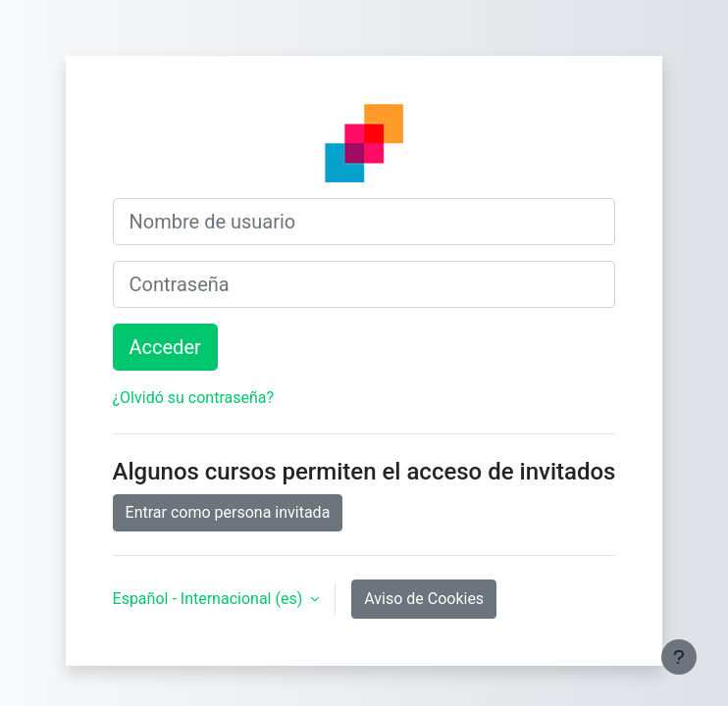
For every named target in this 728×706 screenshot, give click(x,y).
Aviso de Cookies (424, 599)
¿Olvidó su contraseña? (194, 398)
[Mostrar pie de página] (679, 657)
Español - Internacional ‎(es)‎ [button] (210, 599)
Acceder (165, 347)
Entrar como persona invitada (228, 512)
